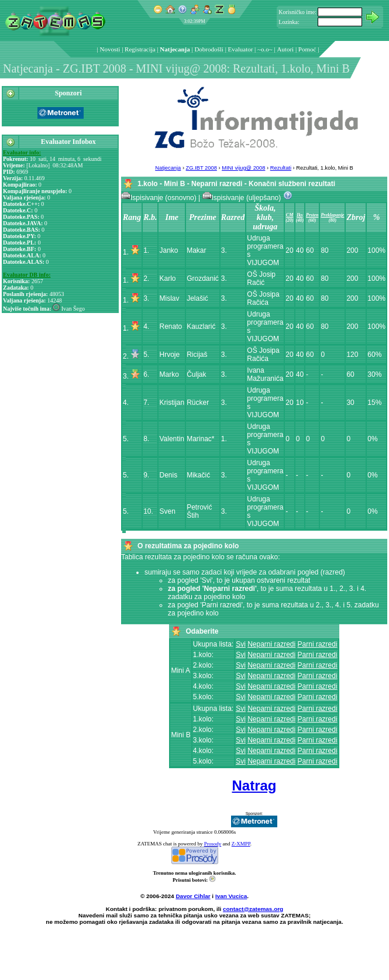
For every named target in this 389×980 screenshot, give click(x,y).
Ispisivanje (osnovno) (160, 198)
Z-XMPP (241, 844)
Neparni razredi (271, 644)
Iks (300, 215)
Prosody (213, 844)
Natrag (254, 785)
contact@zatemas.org (253, 909)
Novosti (110, 49)
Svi (241, 644)
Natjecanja (175, 49)
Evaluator (241, 49)
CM (290, 215)
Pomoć (307, 49)
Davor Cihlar (193, 896)
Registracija (140, 49)
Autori (285, 49)
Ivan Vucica (231, 896)
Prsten (312, 215)
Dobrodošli (209, 49)
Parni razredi (318, 644)
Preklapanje (332, 215)
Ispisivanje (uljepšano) (243, 198)
